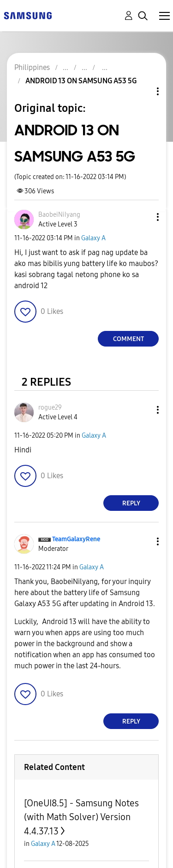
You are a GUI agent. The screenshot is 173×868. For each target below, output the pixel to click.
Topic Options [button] (142, 91)
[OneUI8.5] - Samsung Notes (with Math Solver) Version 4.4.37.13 (81, 817)
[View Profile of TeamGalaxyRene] (76, 539)
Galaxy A (93, 238)
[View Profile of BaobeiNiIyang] (59, 215)
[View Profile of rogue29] (50, 408)
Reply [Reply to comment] (131, 503)
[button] (143, 217)
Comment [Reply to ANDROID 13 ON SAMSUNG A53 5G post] (128, 339)
